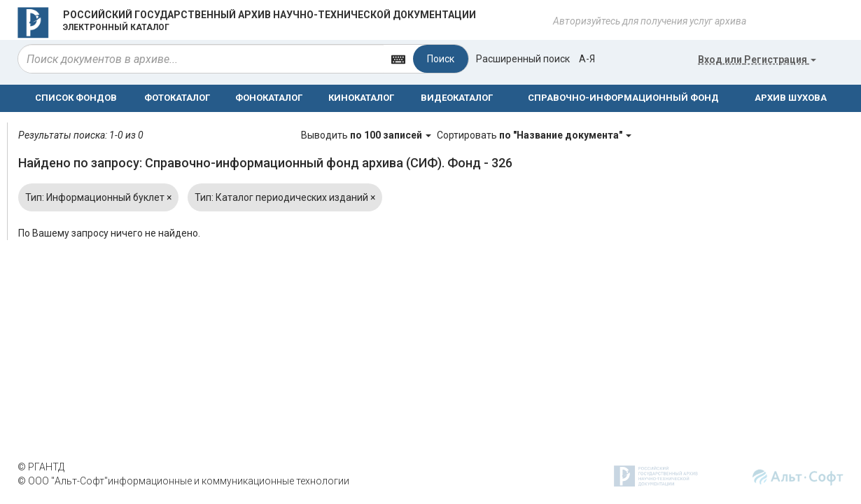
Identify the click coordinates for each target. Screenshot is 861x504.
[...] (201, 59)
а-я (587, 59)
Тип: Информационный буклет (98, 197)
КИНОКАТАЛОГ (361, 98)
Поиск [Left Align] (441, 59)
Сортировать (534, 135)
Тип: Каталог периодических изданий (285, 197)
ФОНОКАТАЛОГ (269, 98)
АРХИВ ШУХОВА (791, 98)
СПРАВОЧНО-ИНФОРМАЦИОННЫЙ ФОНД (623, 98)
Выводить (367, 135)
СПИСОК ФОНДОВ (76, 98)
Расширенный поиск (523, 59)
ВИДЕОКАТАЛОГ (457, 98)
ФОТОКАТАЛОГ (177, 98)
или (757, 59)
